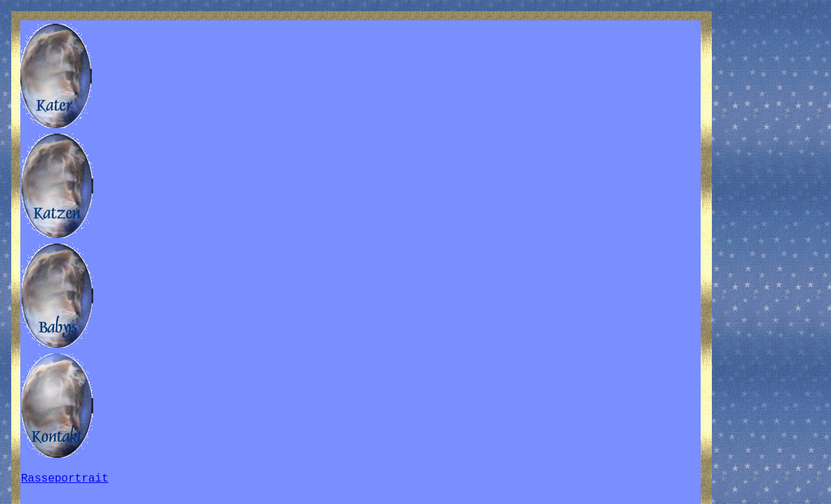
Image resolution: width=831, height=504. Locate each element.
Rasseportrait (65, 479)
